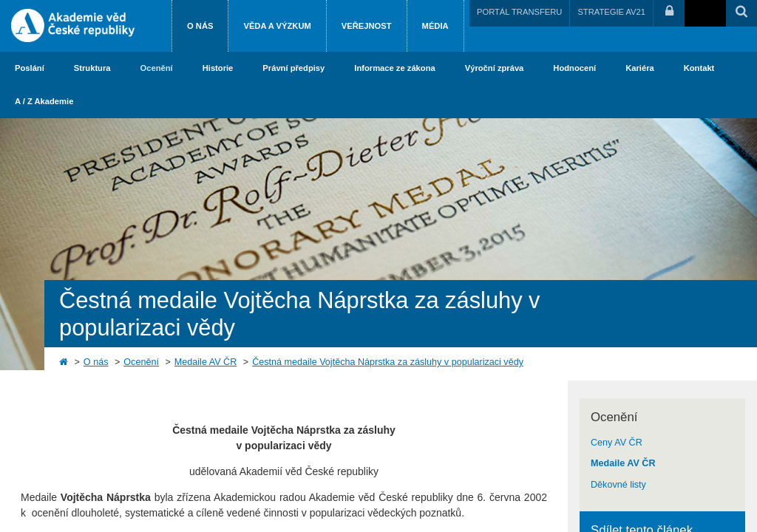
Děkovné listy (618, 485)
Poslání (30, 68)
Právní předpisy (293, 68)
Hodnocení (574, 68)
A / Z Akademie (44, 101)
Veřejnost (367, 26)
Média (435, 26)
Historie (218, 68)
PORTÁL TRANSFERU (519, 12)
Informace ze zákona (394, 68)
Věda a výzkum (277, 26)
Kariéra (640, 68)
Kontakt (699, 68)
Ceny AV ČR (617, 443)
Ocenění (157, 68)
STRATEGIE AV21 (611, 12)
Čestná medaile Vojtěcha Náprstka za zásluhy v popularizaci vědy (388, 362)
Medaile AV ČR (206, 362)
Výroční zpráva (495, 68)
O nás (200, 26)
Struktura (92, 68)
